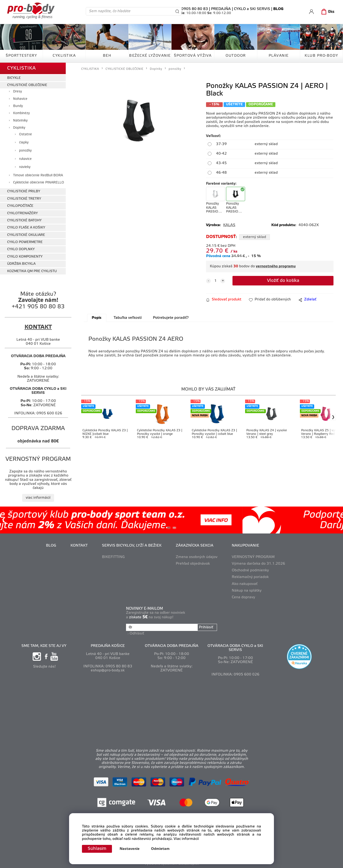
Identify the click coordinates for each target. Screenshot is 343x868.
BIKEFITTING (113, 557)
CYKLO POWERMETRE (25, 242)
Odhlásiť (137, 634)
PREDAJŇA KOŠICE (108, 646)
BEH (107, 56)
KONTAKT (79, 546)
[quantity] (216, 281)
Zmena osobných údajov (197, 557)
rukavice (25, 159)
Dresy (18, 92)
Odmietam (160, 849)
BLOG (51, 546)
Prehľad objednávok (193, 564)
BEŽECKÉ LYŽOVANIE (150, 56)
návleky (25, 167)
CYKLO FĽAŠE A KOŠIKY (26, 228)
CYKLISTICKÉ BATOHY (24, 221)
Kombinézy (21, 113)
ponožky (25, 151)
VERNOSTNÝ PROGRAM (253, 557)
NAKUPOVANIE (245, 546)
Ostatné (25, 135)
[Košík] (327, 12)
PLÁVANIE (279, 56)
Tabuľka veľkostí (128, 318)
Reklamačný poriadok (250, 577)
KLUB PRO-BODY (321, 56)
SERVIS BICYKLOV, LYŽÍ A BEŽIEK (132, 546)
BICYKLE (14, 78)
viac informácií (38, 498)
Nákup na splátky (247, 591)
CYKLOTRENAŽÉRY (23, 213)
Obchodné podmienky (250, 570)
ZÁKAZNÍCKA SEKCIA (195, 546)
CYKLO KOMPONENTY (25, 257)
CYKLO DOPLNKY (21, 249)
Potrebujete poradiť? (171, 318)
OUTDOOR (236, 56)
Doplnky (19, 128)
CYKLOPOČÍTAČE (20, 206)
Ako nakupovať (245, 584)
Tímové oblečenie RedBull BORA (38, 175)
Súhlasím (97, 849)
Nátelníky (20, 121)
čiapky (24, 143)
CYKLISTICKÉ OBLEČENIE (27, 85)
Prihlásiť (206, 627)
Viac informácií (186, 839)
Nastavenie (130, 849)
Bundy (18, 106)
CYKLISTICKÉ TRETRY (24, 199)
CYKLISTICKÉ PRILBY (24, 191)
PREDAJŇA (221, 9)
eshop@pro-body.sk (108, 670)
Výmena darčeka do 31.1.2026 (258, 564)
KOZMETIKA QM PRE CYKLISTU (32, 271)
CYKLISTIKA (64, 56)
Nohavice (20, 99)
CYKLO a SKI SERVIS (252, 9)
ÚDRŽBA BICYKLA (21, 264)
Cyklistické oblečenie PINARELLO (39, 183)
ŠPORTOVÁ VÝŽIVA (193, 56)
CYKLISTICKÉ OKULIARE (26, 235)
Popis (97, 318)
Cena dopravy (243, 597)
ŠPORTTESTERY (21, 56)
